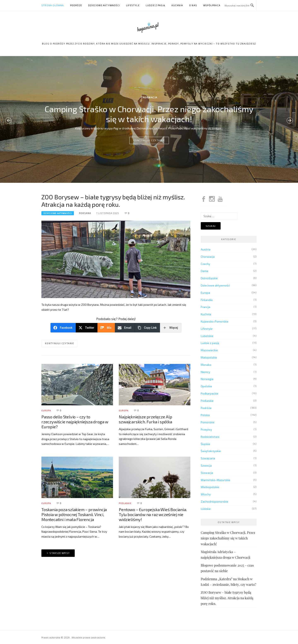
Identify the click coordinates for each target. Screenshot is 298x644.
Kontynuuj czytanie (149, 140)
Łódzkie (206, 509)
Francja (205, 307)
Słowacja (207, 473)
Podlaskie (125, 503)
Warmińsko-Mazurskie (216, 480)
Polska (205, 415)
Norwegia (207, 379)
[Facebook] (63, 328)
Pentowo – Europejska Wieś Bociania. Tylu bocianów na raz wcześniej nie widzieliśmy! (153, 514)
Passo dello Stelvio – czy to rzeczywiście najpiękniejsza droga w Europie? (75, 422)
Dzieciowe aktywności (104, 5)
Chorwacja (149, 97)
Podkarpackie (210, 393)
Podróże (76, 5)
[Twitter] (87, 328)
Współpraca (212, 5)
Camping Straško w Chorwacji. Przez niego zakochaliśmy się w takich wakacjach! (149, 114)
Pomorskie (208, 422)
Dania (204, 271)
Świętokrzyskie (211, 451)
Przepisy (206, 429)
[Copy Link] (147, 328)
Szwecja (206, 465)
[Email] (125, 328)
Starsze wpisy (60, 553)
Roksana (85, 213)
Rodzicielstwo (210, 437)
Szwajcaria (208, 458)
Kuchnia (177, 5)
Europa (46, 410)
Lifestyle (133, 5)
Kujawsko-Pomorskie (215, 321)
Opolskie (206, 386)
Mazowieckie (209, 350)
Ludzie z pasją (156, 5)
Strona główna (53, 5)
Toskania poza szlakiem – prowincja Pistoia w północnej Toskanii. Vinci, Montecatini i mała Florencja (74, 514)
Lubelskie (207, 336)
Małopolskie (209, 357)
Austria (206, 249)
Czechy (205, 264)
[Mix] (106, 328)
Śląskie (205, 444)
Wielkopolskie (210, 487)
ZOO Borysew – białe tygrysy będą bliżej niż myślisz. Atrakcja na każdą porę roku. (113, 201)
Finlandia (207, 300)
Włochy (206, 494)
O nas (193, 5)
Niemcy (205, 372)
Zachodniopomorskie (214, 501)
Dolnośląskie (209, 278)
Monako (206, 365)
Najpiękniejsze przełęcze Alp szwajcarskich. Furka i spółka (145, 419)
